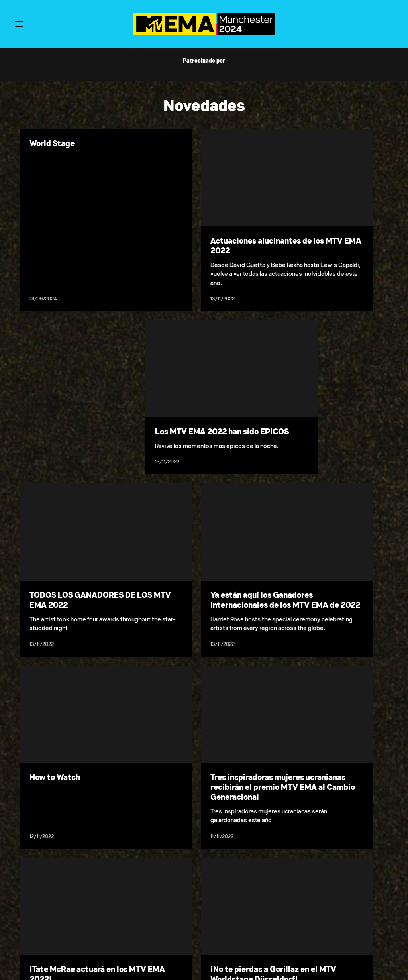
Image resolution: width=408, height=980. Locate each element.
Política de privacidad (109, 928)
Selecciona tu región (218, 928)
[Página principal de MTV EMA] (204, 33)
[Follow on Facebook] (175, 947)
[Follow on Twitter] (194, 947)
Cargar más (204, 853)
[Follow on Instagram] (214, 947)
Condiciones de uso (54, 928)
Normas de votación (164, 928)
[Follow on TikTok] (233, 947)
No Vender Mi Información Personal (289, 928)
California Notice (357, 928)
